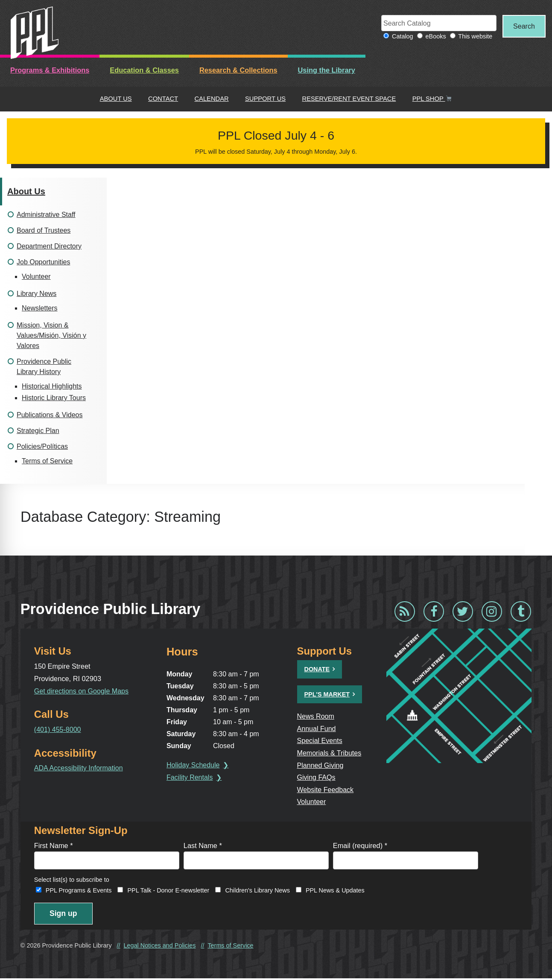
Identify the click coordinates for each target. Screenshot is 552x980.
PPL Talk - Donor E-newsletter (168, 891)
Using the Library (327, 70)
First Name (54, 846)
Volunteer (36, 277)
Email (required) (360, 846)
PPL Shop (432, 99)
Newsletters (40, 309)
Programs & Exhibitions (50, 70)
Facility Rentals (190, 778)
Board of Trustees (44, 231)
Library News (37, 294)
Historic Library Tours (54, 398)
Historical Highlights (52, 387)
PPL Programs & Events (79, 891)
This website (473, 37)
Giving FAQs (317, 778)
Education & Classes (144, 70)
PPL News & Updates (335, 891)
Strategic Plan (38, 431)
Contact (163, 99)
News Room (316, 717)
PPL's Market (327, 694)
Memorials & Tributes (330, 753)
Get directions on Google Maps (82, 691)
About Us (116, 99)
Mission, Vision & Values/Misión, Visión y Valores (51, 336)
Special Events (320, 741)
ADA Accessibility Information (79, 768)
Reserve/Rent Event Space (349, 99)
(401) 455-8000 (58, 730)
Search (523, 26)
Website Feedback (326, 790)
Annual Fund (317, 728)
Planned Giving (321, 765)
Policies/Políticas (42, 447)
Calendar (211, 99)
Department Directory (49, 247)
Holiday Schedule (194, 765)
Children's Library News (257, 891)
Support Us (265, 99)
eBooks (433, 37)
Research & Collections (238, 70)
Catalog (400, 37)
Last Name (203, 846)
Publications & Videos (50, 415)
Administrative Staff (46, 215)
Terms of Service (47, 461)
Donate (317, 670)
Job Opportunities (43, 262)
